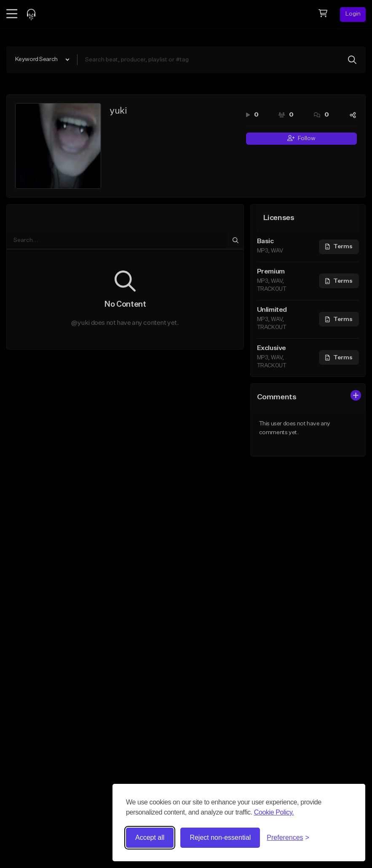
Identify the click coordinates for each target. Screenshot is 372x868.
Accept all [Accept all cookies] (150, 837)
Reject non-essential (220, 837)
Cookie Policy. (274, 812)
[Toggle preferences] (288, 838)
